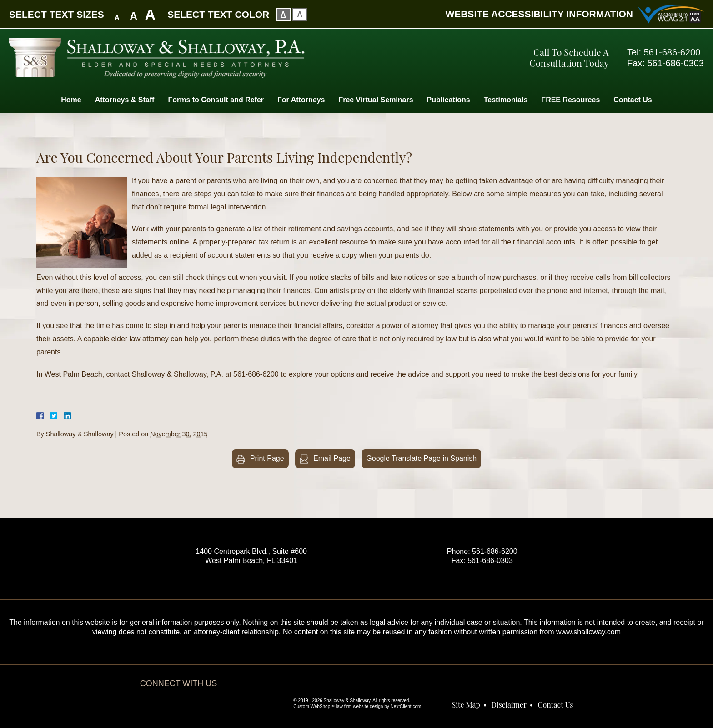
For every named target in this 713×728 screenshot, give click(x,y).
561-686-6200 (672, 52)
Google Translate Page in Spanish (421, 458)
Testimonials (506, 100)
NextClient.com (406, 706)
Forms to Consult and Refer (216, 100)
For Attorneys (301, 100)
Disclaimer (509, 705)
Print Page (267, 458)
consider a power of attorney (392, 326)
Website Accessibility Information (539, 14)
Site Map (466, 705)
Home (71, 100)
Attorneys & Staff (125, 100)
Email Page (332, 458)
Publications (449, 100)
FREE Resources (570, 100)
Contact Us (633, 100)
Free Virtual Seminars (376, 100)
